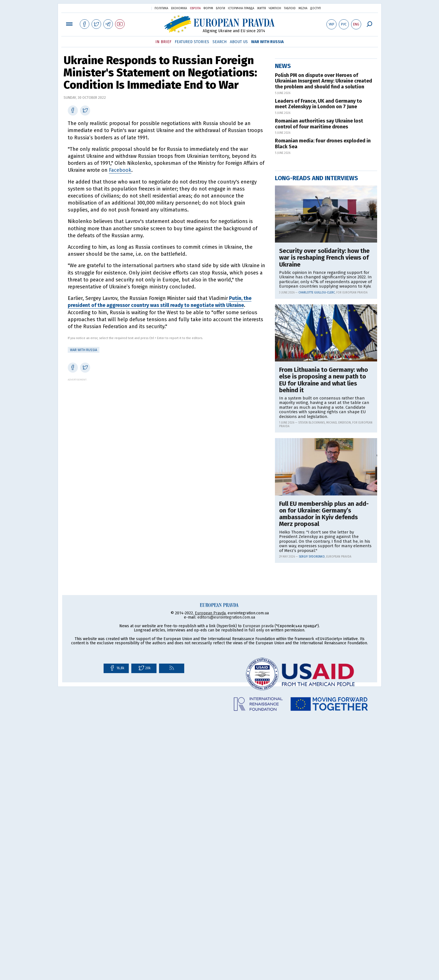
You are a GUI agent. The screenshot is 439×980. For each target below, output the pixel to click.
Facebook (120, 170)
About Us (239, 42)
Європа (195, 8)
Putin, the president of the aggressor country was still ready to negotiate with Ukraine (160, 302)
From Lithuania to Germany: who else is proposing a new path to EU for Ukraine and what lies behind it (324, 560)
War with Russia (267, 42)
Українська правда (134, 8)
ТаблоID (290, 8)
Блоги (220, 8)
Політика (161, 8)
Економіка (179, 8)
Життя (261, 8)
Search (219, 42)
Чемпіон (275, 8)
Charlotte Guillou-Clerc (317, 473)
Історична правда (241, 8)
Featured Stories (192, 42)
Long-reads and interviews (317, 358)
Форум (208, 8)
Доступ (316, 8)
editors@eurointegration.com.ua (226, 880)
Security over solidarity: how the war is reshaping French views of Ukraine (324, 438)
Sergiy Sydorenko (312, 737)
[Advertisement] (166, 420)
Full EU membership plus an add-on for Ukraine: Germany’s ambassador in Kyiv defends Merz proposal (324, 694)
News (283, 246)
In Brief (163, 42)
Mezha (303, 8)
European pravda (258, 889)
